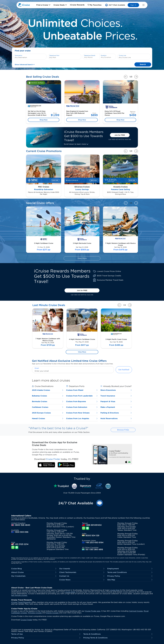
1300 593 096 (22, 532)
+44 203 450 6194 (94, 542)
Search (143, 64)
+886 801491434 (94, 525)
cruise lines (115, 590)
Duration (104, 55)
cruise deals (70, 592)
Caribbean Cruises (48, 407)
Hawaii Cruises (48, 418)
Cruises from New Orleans (82, 413)
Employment (130, 569)
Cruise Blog (34, 569)
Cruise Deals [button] (60, 5)
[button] (115, 5)
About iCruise (34, 572)
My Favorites (95, 5)
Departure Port (54, 55)
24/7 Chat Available (76, 503)
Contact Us (82, 576)
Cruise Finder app (93, 611)
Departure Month (90, 55)
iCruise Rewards (77, 5)
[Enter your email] (73, 371)
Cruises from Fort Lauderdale (82, 396)
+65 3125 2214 (22, 544)
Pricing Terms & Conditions (118, 638)
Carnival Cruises (136, 611)
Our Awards (82, 569)
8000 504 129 (92, 536)
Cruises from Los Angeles (82, 418)
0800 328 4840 (22, 525)
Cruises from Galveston (82, 407)
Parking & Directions (116, 413)
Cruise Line (122, 55)
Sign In (133, 5)
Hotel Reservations (116, 418)
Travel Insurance (116, 396)
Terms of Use (46, 634)
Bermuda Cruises (48, 401)
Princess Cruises (35, 613)
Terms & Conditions (118, 634)
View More (82, 258)
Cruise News (82, 580)
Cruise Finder (26, 620)
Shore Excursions (116, 390)
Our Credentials (34, 576)
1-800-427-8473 (117, 139)
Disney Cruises (52, 613)
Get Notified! (124, 370)
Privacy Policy (130, 576)
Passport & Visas (116, 401)
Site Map (130, 580)
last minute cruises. (19, 595)
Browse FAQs (123, 430)
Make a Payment (116, 407)
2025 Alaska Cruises (48, 390)
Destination (19, 55)
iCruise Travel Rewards (21, 602)
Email (37, 368)
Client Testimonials (82, 572)
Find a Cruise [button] (43, 5)
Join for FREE (120, 135)
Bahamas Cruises (48, 396)
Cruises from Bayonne (82, 401)
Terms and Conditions (130, 572)
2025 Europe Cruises (48, 413)
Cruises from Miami (82, 390)
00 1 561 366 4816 (94, 549)
